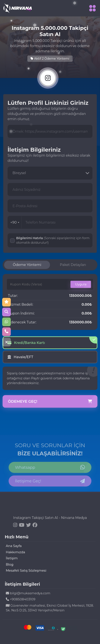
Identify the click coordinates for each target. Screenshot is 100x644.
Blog (10, 564)
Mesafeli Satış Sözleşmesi (26, 570)
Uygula (81, 284)
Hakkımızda (15, 552)
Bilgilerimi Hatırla (53, 240)
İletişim (12, 558)
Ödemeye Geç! (50, 402)
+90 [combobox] (15, 222)
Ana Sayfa (14, 546)
